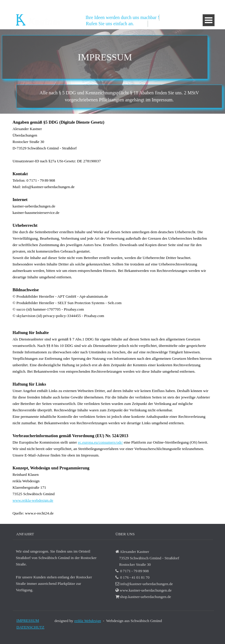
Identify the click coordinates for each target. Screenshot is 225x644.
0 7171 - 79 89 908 (163, 5)
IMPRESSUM (28, 620)
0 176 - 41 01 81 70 (200, 5)
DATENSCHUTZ (30, 627)
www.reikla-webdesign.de (33, 500)
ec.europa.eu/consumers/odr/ (100, 442)
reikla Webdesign (87, 621)
